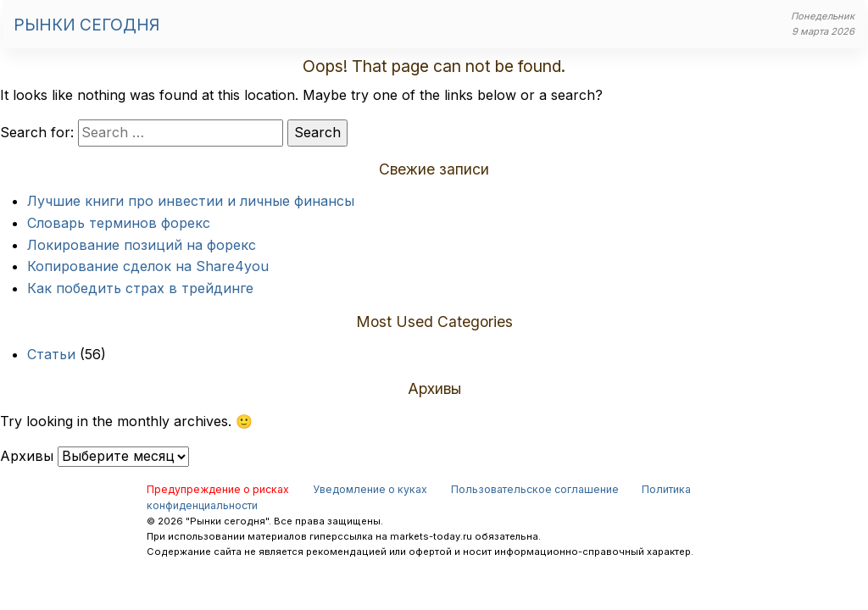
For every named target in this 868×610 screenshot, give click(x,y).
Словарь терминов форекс (119, 223)
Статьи (51, 354)
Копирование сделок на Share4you (148, 266)
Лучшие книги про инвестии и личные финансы (191, 201)
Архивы (27, 456)
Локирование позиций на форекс (142, 245)
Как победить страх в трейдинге (140, 288)
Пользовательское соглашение (535, 489)
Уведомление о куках (370, 489)
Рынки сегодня (86, 25)
